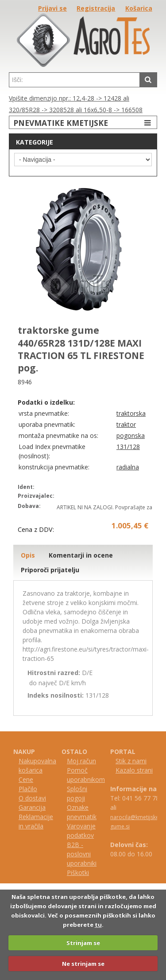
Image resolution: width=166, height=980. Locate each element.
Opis (28, 555)
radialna (128, 467)
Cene (26, 779)
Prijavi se (52, 8)
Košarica (139, 8)
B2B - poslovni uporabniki (82, 854)
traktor (126, 424)
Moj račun (81, 761)
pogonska (131, 435)
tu (98, 925)
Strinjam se (83, 943)
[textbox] (74, 80)
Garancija (32, 807)
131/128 (128, 447)
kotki (82, 873)
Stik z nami (131, 761)
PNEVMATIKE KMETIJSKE (83, 123)
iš (73, 873)
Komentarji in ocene (81, 555)
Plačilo (28, 789)
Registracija (96, 8)
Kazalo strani (134, 770)
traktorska (131, 413)
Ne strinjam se (83, 964)
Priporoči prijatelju (50, 570)
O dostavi (32, 798)
